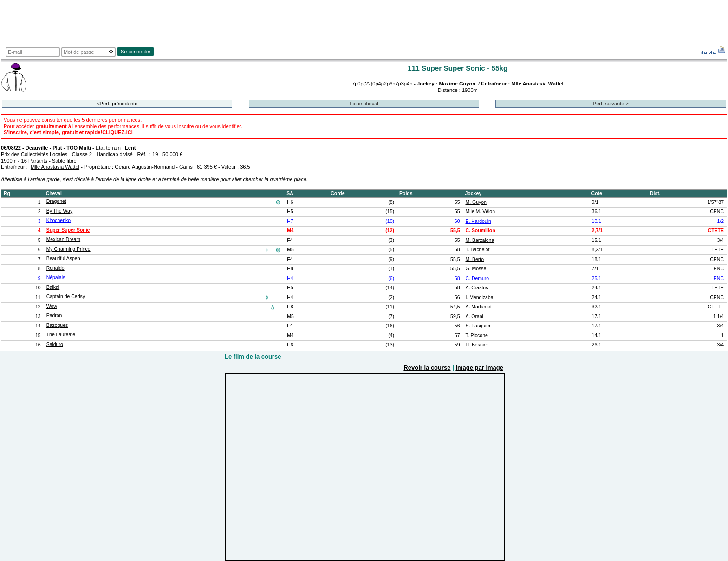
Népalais (56, 277)
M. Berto (474, 259)
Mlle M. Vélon (480, 212)
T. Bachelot (477, 250)
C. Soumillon (480, 231)
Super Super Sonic (68, 230)
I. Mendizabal (480, 297)
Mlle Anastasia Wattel (537, 84)
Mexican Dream (63, 239)
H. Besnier (477, 345)
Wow (52, 306)
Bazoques (57, 325)
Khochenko (58, 220)
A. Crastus (477, 288)
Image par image (479, 368)
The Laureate (61, 335)
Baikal (53, 287)
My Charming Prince (68, 249)
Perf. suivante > (611, 104)
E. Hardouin (478, 221)
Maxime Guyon (457, 84)
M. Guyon (476, 202)
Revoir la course (427, 368)
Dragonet (56, 201)
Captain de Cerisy (66, 297)
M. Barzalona (480, 240)
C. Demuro (477, 278)
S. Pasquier (478, 326)
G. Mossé (476, 269)
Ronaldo (55, 268)
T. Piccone (476, 336)
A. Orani (474, 316)
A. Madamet (478, 307)
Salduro (55, 344)
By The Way (60, 211)
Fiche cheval (364, 104)
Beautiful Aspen (63, 258)
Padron (54, 316)
